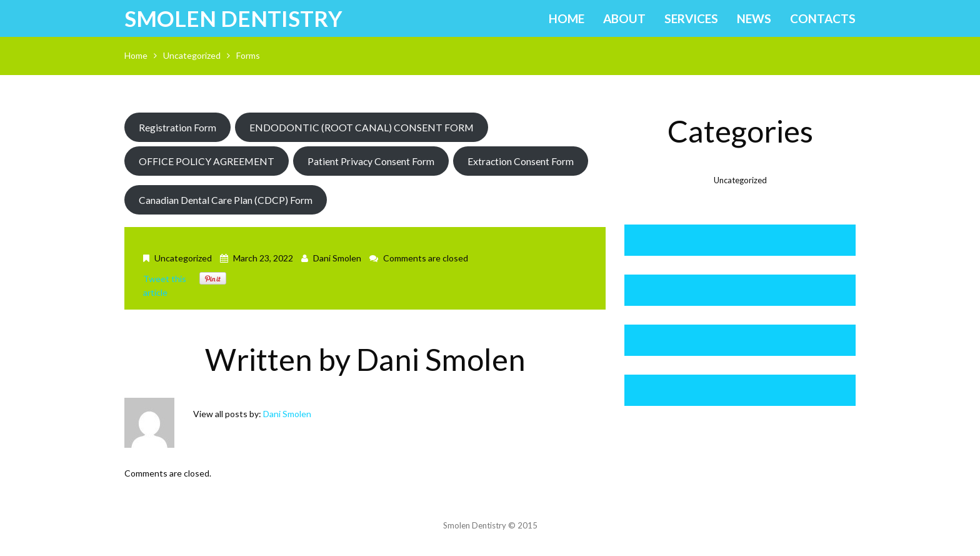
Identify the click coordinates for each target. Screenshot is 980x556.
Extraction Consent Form (521, 161)
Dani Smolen (337, 258)
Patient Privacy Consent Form (371, 161)
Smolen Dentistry (233, 18)
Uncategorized (192, 55)
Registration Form (177, 127)
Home (567, 18)
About (624, 18)
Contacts (823, 18)
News (754, 18)
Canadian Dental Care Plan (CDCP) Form (226, 200)
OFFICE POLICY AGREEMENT (207, 161)
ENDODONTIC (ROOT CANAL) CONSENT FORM (362, 127)
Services (691, 18)
